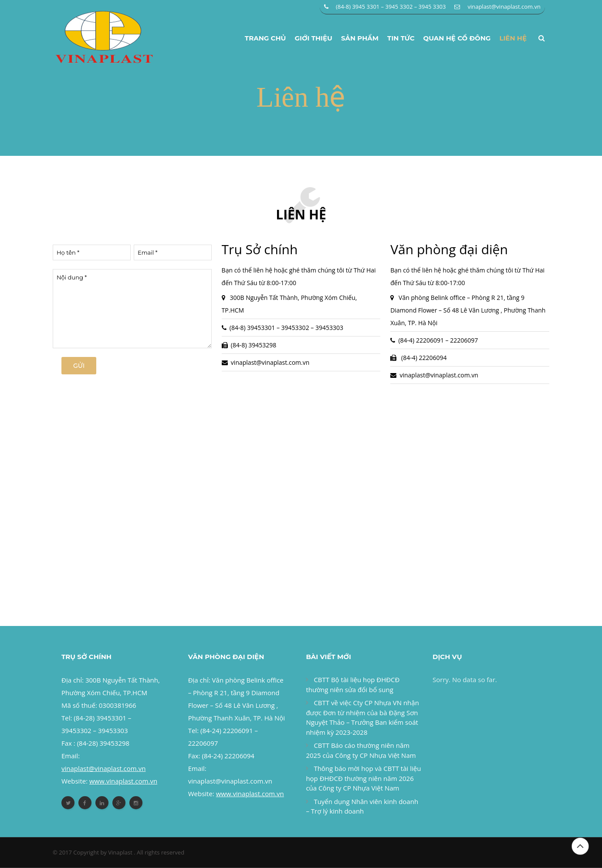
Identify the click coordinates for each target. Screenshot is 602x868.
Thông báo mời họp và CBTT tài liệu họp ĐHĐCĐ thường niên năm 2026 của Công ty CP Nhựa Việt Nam (363, 779)
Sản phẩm (360, 38)
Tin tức (401, 38)
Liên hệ (513, 38)
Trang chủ (265, 38)
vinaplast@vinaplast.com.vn (504, 7)
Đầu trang (580, 846)
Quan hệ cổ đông (457, 38)
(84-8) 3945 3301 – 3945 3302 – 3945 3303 (391, 7)
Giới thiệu (313, 38)
